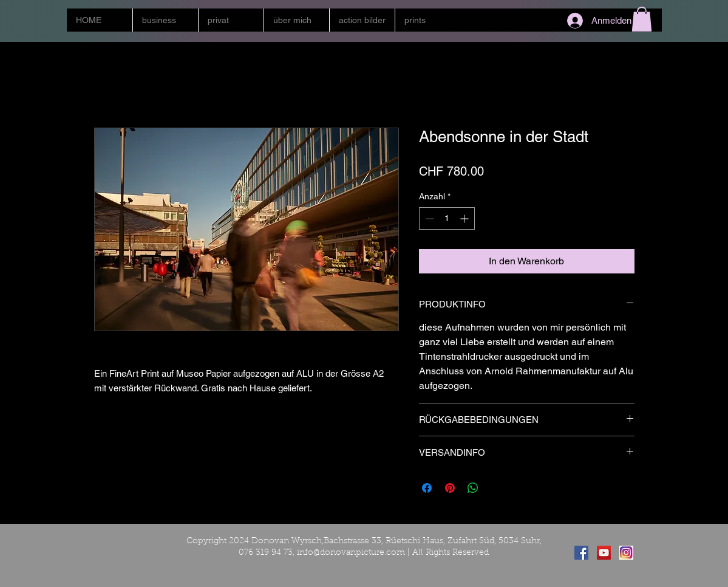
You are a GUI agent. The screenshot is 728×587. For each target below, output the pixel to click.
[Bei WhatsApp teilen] (473, 488)
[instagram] (626, 553)
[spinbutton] (447, 218)
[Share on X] (496, 488)
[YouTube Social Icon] (604, 553)
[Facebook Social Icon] (581, 553)
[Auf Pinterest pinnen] (450, 488)
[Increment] (465, 218)
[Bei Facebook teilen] (427, 488)
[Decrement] (428, 218)
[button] (165, 20)
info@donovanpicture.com (351, 553)
